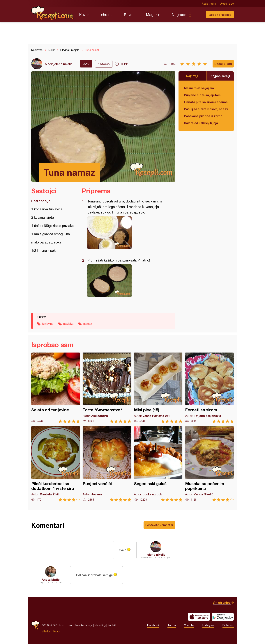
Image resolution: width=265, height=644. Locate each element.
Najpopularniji (220, 76)
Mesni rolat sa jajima (199, 88)
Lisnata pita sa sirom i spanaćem (206, 102)
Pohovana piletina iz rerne (203, 116)
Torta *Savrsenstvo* (107, 388)
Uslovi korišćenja (83, 625)
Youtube (189, 625)
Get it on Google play (223, 617)
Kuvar (84, 15)
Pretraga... (197, 15)
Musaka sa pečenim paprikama (209, 464)
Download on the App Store (199, 617)
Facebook (153, 625)
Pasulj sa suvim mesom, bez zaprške (206, 109)
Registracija (209, 4)
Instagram (208, 625)
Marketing (100, 625)
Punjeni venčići (107, 464)
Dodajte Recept (220, 15)
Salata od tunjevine (56, 388)
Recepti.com (52, 13)
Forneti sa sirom (209, 388)
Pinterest (228, 625)
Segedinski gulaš (158, 464)
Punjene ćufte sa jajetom (202, 95)
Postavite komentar (159, 525)
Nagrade (179, 15)
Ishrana (106, 15)
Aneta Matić (51, 580)
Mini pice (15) (158, 388)
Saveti (129, 15)
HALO (56, 631)
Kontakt (112, 625)
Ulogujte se (227, 4)
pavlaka (68, 324)
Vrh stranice (222, 603)
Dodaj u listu (223, 64)
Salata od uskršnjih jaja (201, 123)
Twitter (172, 625)
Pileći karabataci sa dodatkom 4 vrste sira (56, 464)
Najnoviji (192, 76)
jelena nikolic (63, 64)
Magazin (153, 15)
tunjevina (48, 324)
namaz (88, 324)
